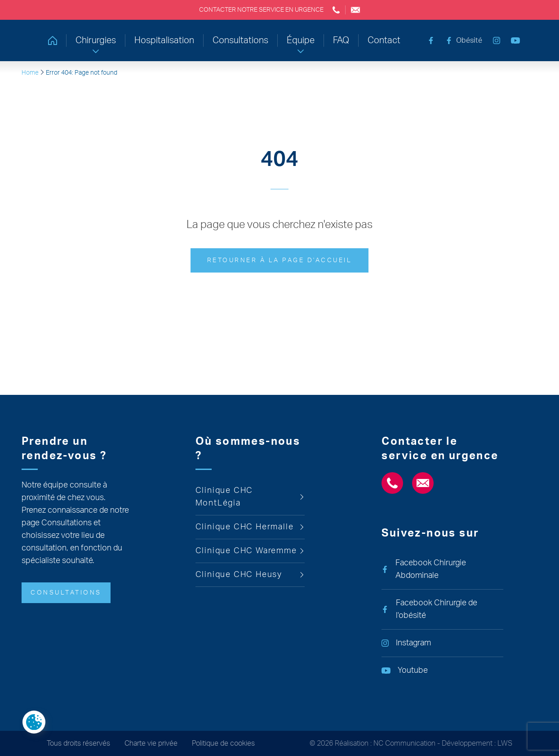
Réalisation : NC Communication (385, 743)
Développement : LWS (477, 743)
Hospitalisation (164, 40)
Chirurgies (96, 40)
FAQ (341, 40)
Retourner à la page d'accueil (280, 260)
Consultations (240, 40)
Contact (384, 40)
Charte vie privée (151, 743)
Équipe (301, 40)
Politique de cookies (223, 743)
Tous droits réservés (78, 743)
